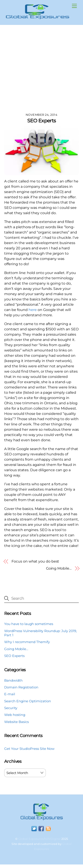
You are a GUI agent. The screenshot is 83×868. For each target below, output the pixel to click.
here (33, 310)
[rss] (48, 829)
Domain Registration (21, 687)
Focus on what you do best (35, 561)
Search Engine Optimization (28, 701)
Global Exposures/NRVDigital (40, 839)
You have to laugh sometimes (29, 624)
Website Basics (16, 722)
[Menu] (74, 6)
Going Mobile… (59, 568)
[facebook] (41, 829)
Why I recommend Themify (27, 642)
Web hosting (15, 715)
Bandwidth (13, 680)
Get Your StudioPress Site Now (29, 749)
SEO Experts (42, 121)
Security (11, 708)
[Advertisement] (41, 68)
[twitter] (34, 829)
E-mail (10, 694)
